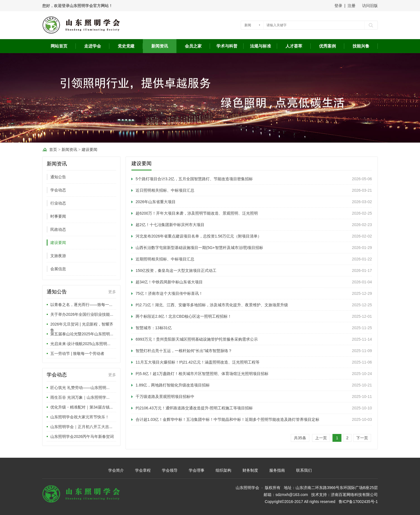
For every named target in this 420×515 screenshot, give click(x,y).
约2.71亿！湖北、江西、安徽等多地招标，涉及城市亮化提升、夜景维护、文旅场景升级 (212, 305)
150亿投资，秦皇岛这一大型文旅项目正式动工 (176, 270)
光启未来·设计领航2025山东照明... (80, 344)
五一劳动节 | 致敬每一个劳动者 (77, 353)
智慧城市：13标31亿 (154, 328)
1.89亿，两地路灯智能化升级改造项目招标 (173, 385)
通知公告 (58, 177)
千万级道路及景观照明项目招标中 (165, 397)
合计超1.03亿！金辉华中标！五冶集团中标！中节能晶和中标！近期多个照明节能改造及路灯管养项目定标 (227, 419)
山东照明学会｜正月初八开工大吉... (81, 427)
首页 (53, 149)
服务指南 (277, 470)
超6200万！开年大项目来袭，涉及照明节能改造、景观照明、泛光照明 (197, 213)
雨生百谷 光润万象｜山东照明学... (80, 397)
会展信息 (58, 269)
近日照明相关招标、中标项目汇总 (165, 190)
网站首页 (59, 46)
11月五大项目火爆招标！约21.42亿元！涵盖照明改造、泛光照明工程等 (198, 362)
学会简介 (116, 470)
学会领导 (170, 470)
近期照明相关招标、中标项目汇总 (165, 259)
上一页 (321, 438)
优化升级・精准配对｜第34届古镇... (82, 407)
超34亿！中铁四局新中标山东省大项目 (169, 282)
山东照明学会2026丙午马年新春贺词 (82, 436)
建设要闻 (89, 149)
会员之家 (193, 46)
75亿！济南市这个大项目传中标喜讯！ (169, 293)
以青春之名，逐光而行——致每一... (81, 305)
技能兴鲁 (361, 46)
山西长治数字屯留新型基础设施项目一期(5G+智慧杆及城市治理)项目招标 (199, 248)
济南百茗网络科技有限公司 (354, 495)
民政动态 (58, 229)
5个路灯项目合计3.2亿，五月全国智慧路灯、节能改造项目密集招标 (194, 179)
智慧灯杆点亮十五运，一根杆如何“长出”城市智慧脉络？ (184, 351)
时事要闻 (58, 216)
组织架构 (223, 470)
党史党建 (126, 46)
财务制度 (250, 470)
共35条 (300, 438)
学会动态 (58, 190)
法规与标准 (260, 46)
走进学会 (93, 46)
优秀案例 (327, 46)
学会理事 (197, 470)
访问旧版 (370, 6)
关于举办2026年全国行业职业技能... (82, 314)
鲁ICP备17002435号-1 (358, 502)
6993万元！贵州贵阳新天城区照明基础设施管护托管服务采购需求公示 (197, 339)
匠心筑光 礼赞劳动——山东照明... (80, 388)
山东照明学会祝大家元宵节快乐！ (80, 417)
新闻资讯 (160, 46)
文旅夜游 (58, 256)
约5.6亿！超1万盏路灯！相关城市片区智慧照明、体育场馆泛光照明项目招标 (202, 374)
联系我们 (304, 470)
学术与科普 (227, 46)
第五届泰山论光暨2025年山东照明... (82, 334)
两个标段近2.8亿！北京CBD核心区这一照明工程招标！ (184, 316)
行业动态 (58, 203)
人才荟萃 (294, 46)
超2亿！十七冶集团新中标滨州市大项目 (170, 225)
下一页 (362, 438)
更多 (112, 292)
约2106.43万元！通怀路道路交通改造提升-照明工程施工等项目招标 (194, 408)
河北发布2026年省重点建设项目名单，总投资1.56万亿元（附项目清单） (199, 236)
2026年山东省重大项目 (156, 202)
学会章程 (143, 470)
